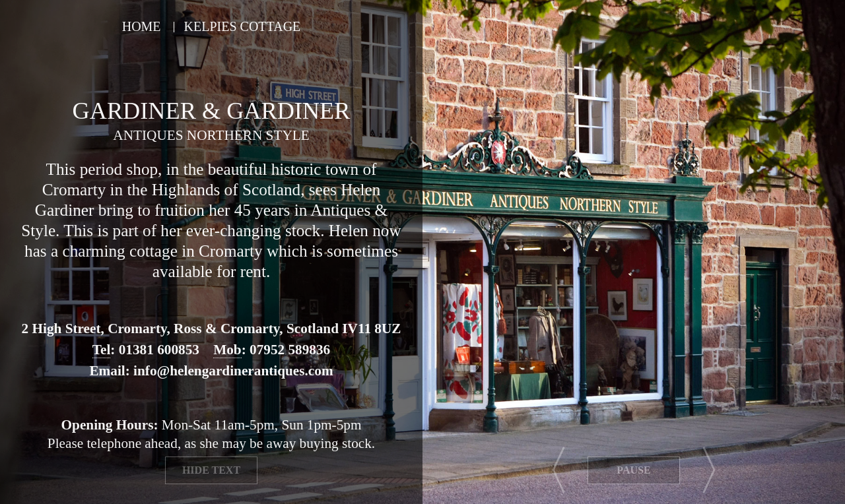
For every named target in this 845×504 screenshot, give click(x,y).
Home (142, 26)
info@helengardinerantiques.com (233, 371)
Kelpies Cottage (243, 26)
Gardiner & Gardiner (212, 111)
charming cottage (119, 251)
